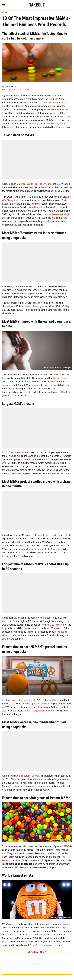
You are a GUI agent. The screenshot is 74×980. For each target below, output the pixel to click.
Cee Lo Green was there (47, 945)
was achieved (32, 306)
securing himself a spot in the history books (40, 549)
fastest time (8, 860)
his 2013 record (56, 625)
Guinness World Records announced (35, 184)
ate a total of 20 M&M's (30, 776)
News (5, 13)
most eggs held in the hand (41, 711)
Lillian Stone (11, 86)
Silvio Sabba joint (19, 700)
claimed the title (35, 207)
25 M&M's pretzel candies (35, 704)
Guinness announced (53, 103)
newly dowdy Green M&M (45, 124)
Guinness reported (20, 452)
